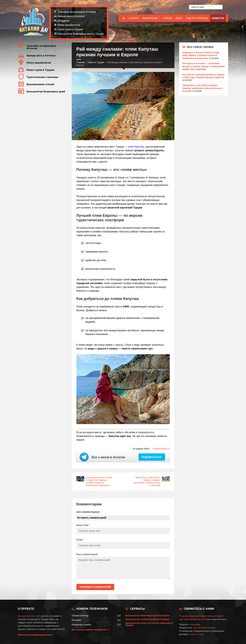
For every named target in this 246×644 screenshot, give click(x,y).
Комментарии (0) (161, 449)
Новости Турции (96, 62)
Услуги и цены (197, 634)
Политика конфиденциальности (35, 635)
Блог (179, 18)
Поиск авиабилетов (69, 25)
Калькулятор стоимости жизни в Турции (147, 619)
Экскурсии (150, 18)
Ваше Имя (83, 525)
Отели (168, 18)
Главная (81, 62)
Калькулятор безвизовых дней (46, 92)
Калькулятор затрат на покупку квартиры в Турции (149, 624)
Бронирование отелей (40, 84)
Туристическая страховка (42, 77)
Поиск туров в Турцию (70, 29)
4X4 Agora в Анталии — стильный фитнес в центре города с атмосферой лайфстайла (203, 66)
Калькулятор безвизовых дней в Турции (81, 34)
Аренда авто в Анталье (71, 16)
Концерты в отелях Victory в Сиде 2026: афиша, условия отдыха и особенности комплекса (99, 481)
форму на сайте (198, 619)
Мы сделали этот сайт (29, 616)
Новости (218, 18)
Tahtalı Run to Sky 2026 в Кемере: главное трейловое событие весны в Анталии (147, 481)
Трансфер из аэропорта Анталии (77, 12)
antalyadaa (195, 624)
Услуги (134, 18)
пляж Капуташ (136, 147)
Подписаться (152, 457)
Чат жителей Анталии (204, 628)
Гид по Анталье (197, 18)
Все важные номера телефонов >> (91, 630)
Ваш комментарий (88, 554)
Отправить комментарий (95, 587)
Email (80, 540)
